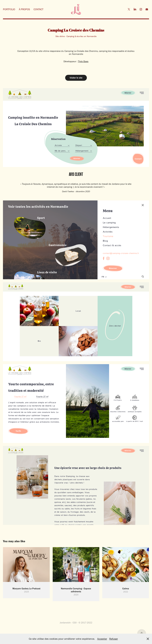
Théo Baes (83, 61)
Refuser (114, 639)
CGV (75, 623)
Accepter (102, 639)
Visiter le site (76, 78)
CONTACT (38, 9)
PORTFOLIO (9, 9)
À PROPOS (24, 9)
